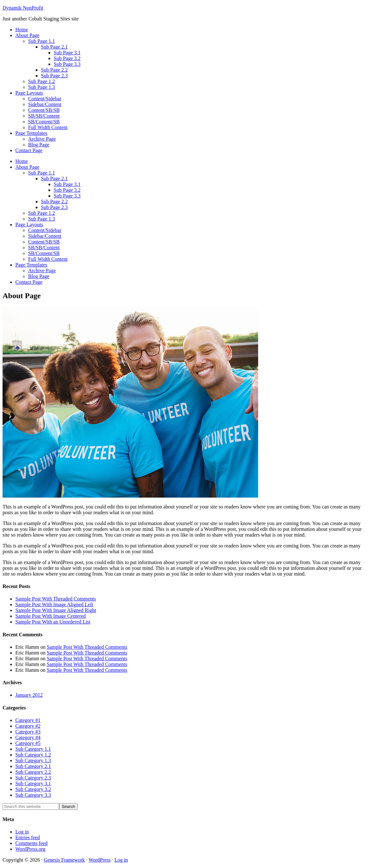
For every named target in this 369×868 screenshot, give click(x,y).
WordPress (100, 860)
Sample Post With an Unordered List (53, 622)
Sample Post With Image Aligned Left (54, 604)
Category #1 (28, 720)
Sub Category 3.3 (33, 795)
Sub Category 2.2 (33, 772)
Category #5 (28, 743)
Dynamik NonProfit (23, 8)
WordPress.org (30, 849)
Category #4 (28, 737)
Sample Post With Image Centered (50, 616)
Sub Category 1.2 (33, 755)
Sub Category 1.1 (33, 749)
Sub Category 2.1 (33, 766)
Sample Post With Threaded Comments (56, 599)
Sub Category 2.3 (33, 778)
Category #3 (28, 732)
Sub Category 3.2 (33, 789)
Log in (22, 832)
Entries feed (28, 837)
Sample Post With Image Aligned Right (56, 610)
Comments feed (31, 843)
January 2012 (29, 695)
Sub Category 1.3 (33, 760)
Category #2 (28, 726)
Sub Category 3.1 (33, 783)
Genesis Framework (64, 860)
